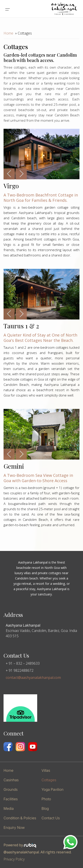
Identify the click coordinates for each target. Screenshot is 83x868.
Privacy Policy (14, 859)
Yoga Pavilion (53, 789)
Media (9, 808)
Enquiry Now (14, 828)
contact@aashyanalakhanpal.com (33, 677)
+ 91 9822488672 (20, 670)
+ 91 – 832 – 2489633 (23, 663)
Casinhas (11, 780)
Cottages (49, 780)
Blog (45, 808)
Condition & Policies (20, 818)
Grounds (11, 789)
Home (8, 33)
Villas (46, 770)
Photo (46, 799)
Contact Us (51, 818)
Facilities (11, 799)
